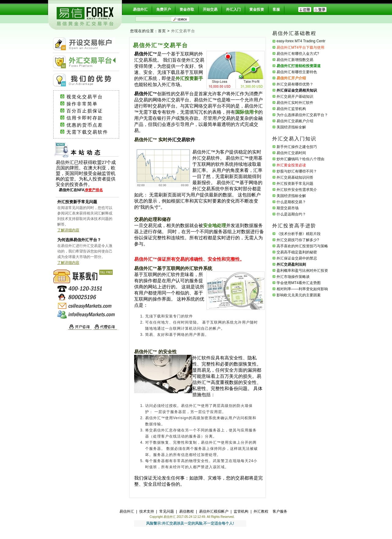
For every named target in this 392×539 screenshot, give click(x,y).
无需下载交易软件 (90, 132)
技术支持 (147, 511)
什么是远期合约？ (291, 214)
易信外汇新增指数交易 (295, 60)
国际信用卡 (247, 112)
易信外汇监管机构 (291, 109)
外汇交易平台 (183, 31)
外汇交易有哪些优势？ (295, 84)
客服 (276, 9)
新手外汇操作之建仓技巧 (297, 147)
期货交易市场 (288, 208)
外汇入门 (233, 9)
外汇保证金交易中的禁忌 (297, 258)
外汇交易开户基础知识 (295, 97)
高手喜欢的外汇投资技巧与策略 (302, 246)
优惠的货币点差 (90, 125)
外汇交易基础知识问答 (295, 177)
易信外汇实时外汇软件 (295, 103)
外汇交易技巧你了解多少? (298, 240)
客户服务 (280, 511)
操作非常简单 (90, 104)
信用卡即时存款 (90, 118)
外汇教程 (261, 511)
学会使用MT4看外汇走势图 (299, 283)
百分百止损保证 (90, 111)
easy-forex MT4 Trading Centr (301, 41)
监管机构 (241, 511)
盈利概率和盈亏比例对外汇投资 (302, 271)
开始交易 (210, 9)
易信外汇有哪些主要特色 (297, 72)
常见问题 (167, 511)
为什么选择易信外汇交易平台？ (302, 115)
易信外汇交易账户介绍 (295, 121)
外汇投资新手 (189, 78)
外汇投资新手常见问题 (295, 184)
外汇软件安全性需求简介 (297, 190)
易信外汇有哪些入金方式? (298, 54)
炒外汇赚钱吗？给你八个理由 (300, 159)
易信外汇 (140, 9)
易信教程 (187, 511)
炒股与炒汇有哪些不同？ (297, 171)
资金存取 (187, 9)
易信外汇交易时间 (291, 153)
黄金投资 (257, 9)
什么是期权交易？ (291, 202)
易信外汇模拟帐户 (214, 511)
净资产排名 (94, 190)
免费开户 (164, 9)
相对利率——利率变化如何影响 (302, 289)
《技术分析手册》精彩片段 (299, 234)
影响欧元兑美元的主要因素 (299, 295)
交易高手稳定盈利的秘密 (297, 252)
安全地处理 (215, 226)
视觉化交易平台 (90, 97)
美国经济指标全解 (291, 127)
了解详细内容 (68, 230)
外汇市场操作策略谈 (293, 277)
